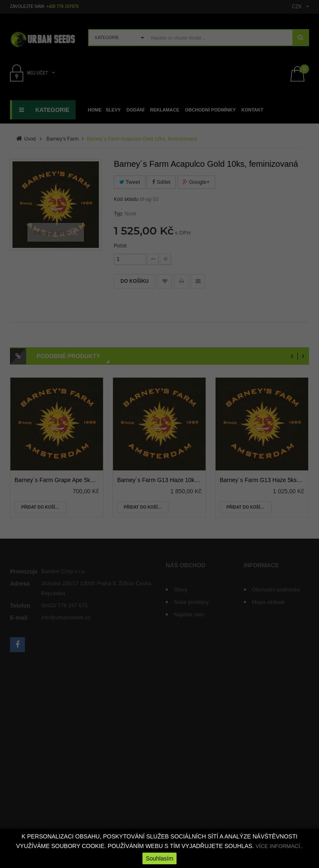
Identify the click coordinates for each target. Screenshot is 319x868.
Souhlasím (159, 858)
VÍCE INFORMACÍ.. (279, 846)
